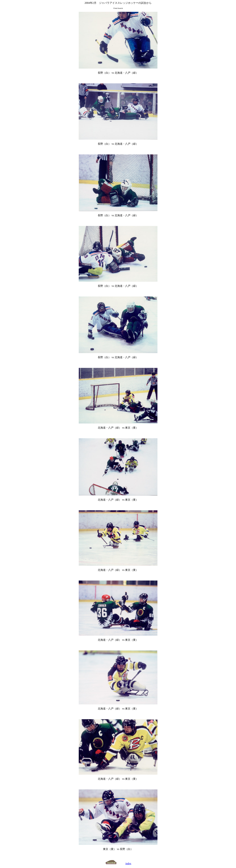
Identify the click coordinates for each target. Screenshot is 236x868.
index (128, 863)
